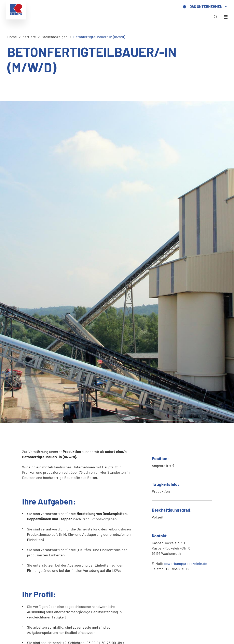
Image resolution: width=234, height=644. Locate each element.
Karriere (29, 37)
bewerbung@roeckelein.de (185, 563)
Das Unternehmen (205, 8)
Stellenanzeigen (55, 37)
